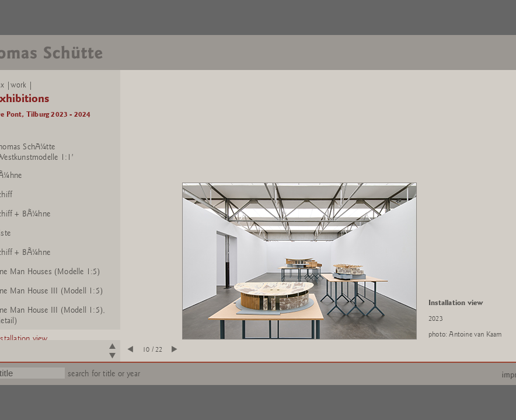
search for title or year (104, 374)
